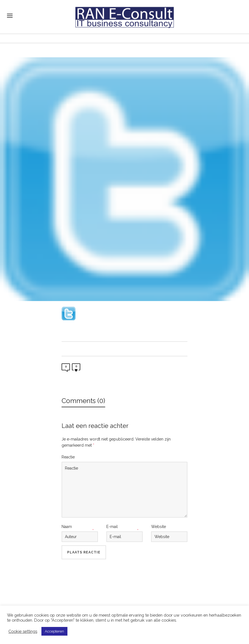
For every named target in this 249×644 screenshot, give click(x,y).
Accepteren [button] (54, 631)
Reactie (68, 457)
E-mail (112, 527)
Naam (67, 527)
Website (158, 527)
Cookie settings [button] (23, 631)
